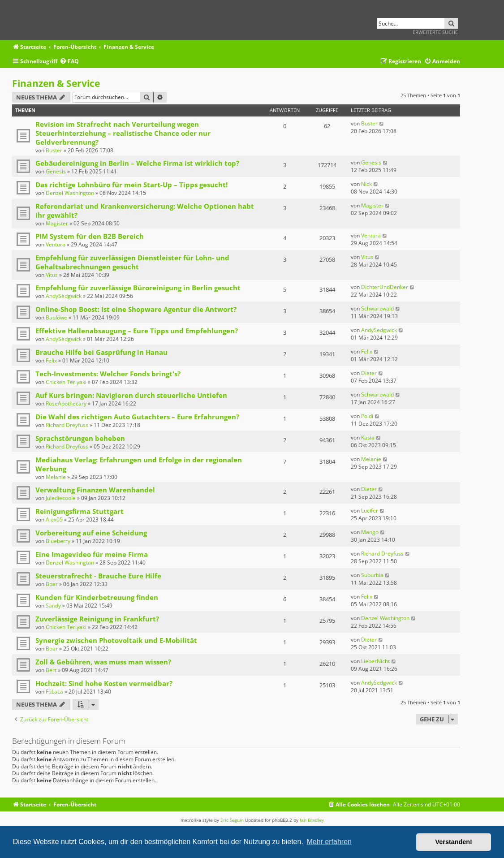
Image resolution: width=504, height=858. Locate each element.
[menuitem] (69, 62)
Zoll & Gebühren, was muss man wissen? (103, 662)
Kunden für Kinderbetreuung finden (97, 597)
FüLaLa (54, 692)
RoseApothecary (66, 403)
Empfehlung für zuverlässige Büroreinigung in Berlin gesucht (138, 288)
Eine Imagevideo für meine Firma (92, 554)
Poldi (367, 416)
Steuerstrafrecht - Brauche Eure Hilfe (98, 576)
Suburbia (372, 575)
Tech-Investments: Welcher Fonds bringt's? (108, 374)
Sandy (53, 606)
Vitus (52, 275)
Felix (51, 360)
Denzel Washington (70, 193)
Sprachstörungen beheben (80, 438)
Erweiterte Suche (435, 32)
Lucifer (370, 511)
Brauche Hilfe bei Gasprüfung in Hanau (101, 352)
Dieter (369, 373)
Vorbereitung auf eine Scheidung (91, 533)
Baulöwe (56, 317)
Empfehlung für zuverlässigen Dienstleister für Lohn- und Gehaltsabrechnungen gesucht (132, 262)
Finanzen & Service (56, 83)
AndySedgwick (64, 296)
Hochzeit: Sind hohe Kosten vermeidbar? (104, 683)
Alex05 (54, 520)
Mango (370, 532)
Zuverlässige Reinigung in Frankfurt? (97, 619)
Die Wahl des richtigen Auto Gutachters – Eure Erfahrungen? (137, 417)
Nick (366, 184)
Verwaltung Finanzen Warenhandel (95, 490)
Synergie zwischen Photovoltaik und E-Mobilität (116, 640)
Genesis (56, 171)
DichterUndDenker (385, 287)
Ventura (56, 244)
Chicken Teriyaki (66, 382)
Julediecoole (61, 498)
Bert (51, 670)
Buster (54, 150)
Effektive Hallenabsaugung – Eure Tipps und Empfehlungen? (137, 331)
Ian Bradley (312, 820)
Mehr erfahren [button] (329, 842)
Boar (52, 584)
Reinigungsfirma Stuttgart (80, 511)
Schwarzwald (377, 308)
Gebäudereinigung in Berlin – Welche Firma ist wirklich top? (137, 163)
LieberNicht (375, 661)
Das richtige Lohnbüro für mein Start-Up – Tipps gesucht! (131, 185)
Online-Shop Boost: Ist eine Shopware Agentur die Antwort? (136, 309)
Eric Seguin (232, 820)
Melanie (56, 477)
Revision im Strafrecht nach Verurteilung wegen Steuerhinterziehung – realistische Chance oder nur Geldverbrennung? (123, 133)
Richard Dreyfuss (67, 425)
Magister (57, 223)
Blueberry (58, 541)
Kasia (368, 438)
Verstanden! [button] (454, 842)
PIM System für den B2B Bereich (90, 236)
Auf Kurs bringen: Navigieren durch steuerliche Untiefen (131, 395)
